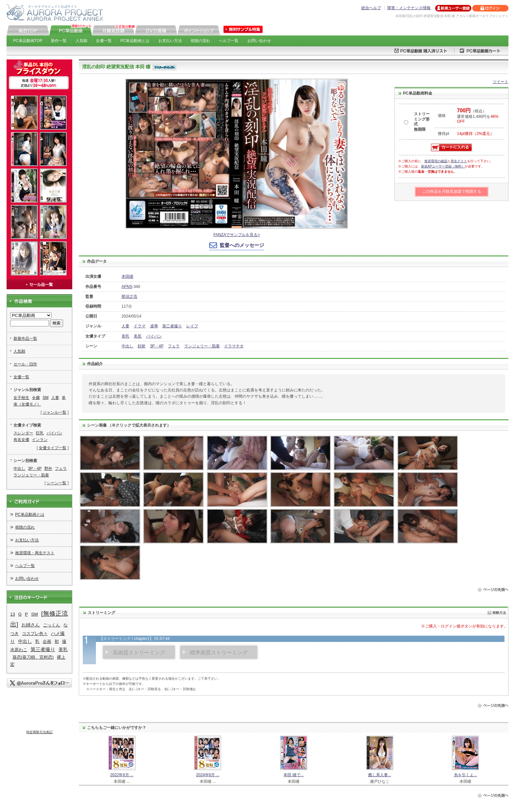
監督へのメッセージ (242, 245)
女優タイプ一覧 (53, 448)
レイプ (192, 326)
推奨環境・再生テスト (35, 553)
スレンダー (23, 433)
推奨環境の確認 (436, 161)
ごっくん (52, 625)
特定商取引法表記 (39, 732)
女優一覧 (104, 41)
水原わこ (19, 650)
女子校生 (21, 398)
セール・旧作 (25, 364)
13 (13, 614)
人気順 (81, 41)
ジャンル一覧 (55, 412)
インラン (40, 440)
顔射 (142, 346)
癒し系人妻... (380, 775)
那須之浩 (129, 296)
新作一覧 (59, 41)
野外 (48, 469)
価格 (442, 116)
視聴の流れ (200, 41)
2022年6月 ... (122, 775)
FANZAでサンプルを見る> (237, 235)
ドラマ (140, 326)
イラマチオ (234, 346)
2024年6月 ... (208, 775)
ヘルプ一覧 (229, 41)
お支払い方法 (170, 41)
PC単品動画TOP (28, 41)
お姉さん (31, 625)
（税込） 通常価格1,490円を (478, 116)
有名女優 (21, 440)
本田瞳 (127, 276)
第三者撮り (172, 326)
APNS (127, 287)
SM (46, 398)
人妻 (125, 326)
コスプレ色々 (35, 634)
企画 (47, 641)
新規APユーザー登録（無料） (443, 166)
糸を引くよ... (465, 775)
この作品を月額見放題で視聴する (452, 191)
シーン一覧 (56, 483)
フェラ (174, 346)
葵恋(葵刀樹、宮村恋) (33, 657)
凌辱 (154, 326)
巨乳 (40, 433)
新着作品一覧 (25, 339)
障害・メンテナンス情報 (409, 8)
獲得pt (443, 134)
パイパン (154, 336)
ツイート (501, 82)
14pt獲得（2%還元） (475, 134)
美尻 (138, 336)
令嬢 (36, 398)
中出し (127, 346)
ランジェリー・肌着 (202, 346)
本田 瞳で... (293, 775)
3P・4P (157, 346)
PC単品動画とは (135, 41)
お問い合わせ (259, 41)
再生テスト (459, 161)
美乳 (125, 336)
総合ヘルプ (371, 8)
